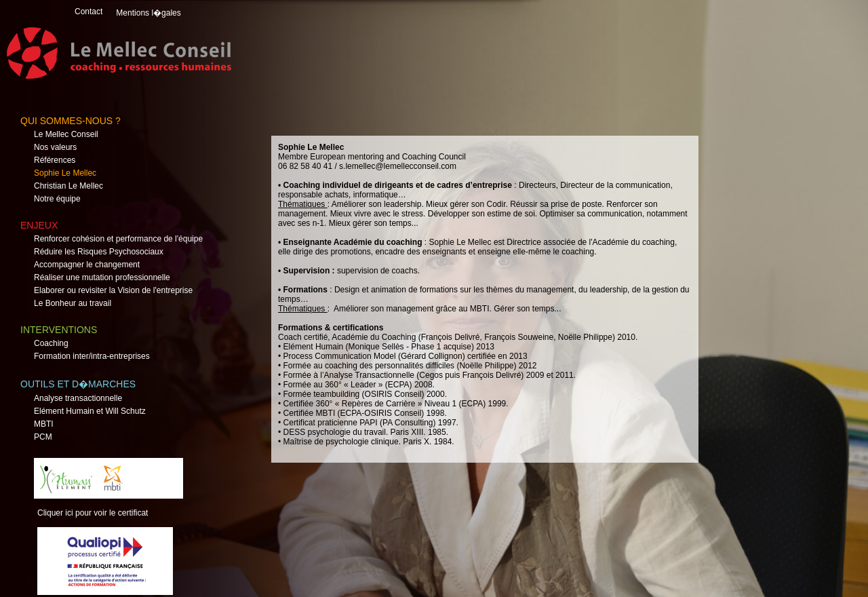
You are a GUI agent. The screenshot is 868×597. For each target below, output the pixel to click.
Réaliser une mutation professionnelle (102, 277)
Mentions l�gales (148, 13)
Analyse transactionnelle (78, 398)
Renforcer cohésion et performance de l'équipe (118, 239)
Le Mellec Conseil (66, 134)
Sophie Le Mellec (65, 173)
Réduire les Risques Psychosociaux (99, 252)
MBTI (44, 424)
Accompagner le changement (87, 265)
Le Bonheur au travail (73, 303)
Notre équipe (57, 199)
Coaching (51, 343)
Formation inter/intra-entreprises (92, 356)
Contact (88, 12)
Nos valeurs (55, 147)
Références (55, 160)
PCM (43, 437)
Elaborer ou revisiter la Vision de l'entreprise (113, 290)
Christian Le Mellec (68, 186)
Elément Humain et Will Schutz (90, 411)
